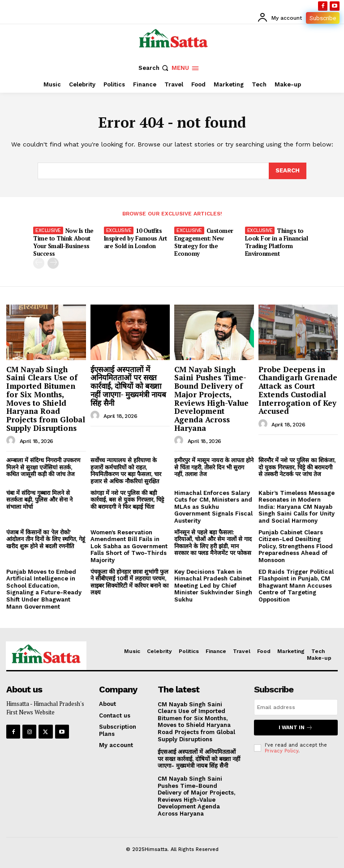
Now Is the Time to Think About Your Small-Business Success (63, 242)
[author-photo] (12, 441)
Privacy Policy (282, 751)
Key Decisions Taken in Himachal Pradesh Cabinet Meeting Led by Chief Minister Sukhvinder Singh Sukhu (213, 586)
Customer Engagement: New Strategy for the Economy (204, 242)
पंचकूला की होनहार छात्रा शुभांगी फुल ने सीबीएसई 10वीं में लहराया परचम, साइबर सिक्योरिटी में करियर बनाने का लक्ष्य (129, 582)
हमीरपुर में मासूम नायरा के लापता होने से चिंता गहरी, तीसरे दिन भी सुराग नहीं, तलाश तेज (214, 467)
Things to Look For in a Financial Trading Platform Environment (277, 242)
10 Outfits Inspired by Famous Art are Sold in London (135, 238)
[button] (154, 68)
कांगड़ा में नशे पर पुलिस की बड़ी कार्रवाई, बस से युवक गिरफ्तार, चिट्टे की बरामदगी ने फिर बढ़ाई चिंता (127, 500)
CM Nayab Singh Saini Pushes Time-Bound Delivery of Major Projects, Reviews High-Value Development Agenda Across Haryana (211, 399)
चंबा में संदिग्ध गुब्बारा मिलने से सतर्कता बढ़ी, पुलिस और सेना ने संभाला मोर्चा (39, 500)
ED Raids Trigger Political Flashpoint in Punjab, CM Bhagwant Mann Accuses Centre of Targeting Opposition (296, 586)
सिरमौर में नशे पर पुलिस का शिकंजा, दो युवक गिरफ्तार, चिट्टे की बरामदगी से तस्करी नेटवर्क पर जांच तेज (297, 467)
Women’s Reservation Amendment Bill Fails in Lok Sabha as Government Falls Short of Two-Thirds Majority (129, 546)
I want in (296, 728)
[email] (296, 707)
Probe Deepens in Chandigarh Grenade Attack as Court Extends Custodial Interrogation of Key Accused (298, 390)
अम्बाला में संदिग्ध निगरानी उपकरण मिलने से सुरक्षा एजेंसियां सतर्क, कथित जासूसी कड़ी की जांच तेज (43, 467)
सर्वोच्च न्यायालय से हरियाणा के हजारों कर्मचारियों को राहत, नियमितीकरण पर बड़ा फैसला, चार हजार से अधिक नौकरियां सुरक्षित (126, 471)
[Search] (288, 171)
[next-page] (53, 263)
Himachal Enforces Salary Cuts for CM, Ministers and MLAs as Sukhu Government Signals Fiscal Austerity (213, 507)
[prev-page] (39, 263)
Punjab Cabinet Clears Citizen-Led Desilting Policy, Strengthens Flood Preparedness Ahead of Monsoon (296, 546)
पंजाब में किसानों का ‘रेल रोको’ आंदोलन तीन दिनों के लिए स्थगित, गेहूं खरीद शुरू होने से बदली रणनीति (46, 539)
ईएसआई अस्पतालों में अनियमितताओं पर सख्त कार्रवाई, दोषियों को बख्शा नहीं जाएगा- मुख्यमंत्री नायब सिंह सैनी (128, 386)
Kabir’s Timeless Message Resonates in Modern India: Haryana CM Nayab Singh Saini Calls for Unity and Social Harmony (297, 507)
